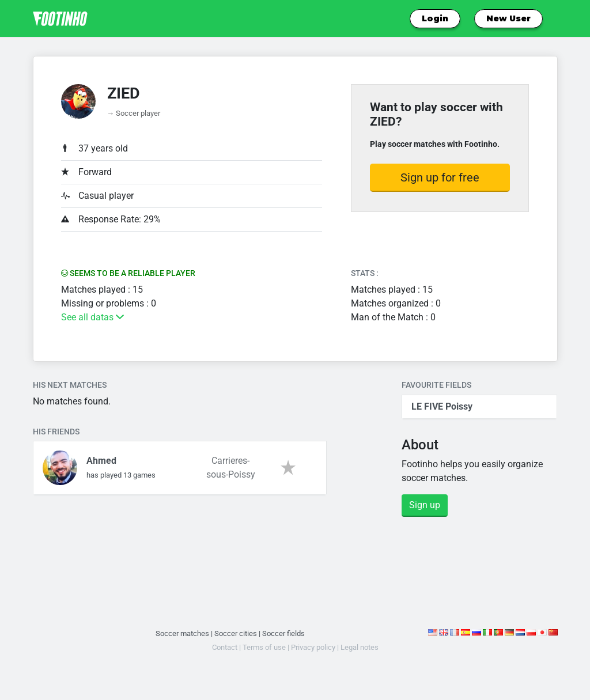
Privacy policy (313, 647)
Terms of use (264, 647)
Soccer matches (182, 633)
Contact (225, 647)
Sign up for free (440, 177)
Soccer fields (283, 633)
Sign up (425, 505)
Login (435, 18)
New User (508, 18)
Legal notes (360, 647)
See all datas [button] (92, 317)
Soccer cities (236, 633)
